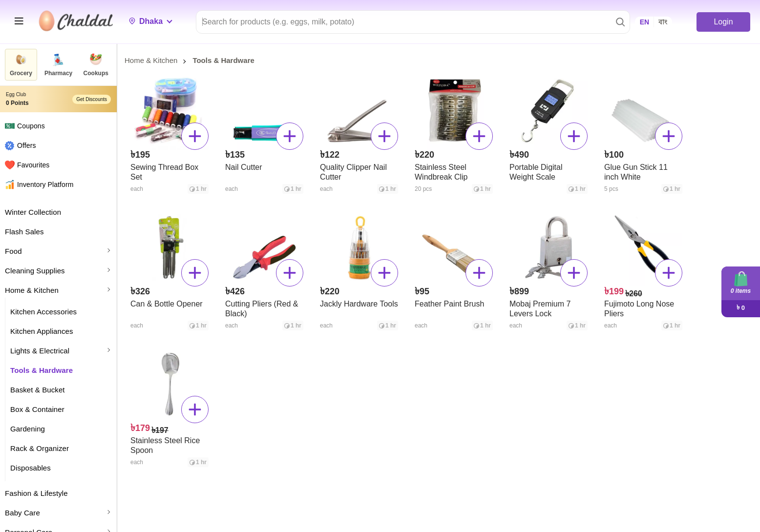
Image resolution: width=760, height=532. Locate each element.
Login (723, 22)
